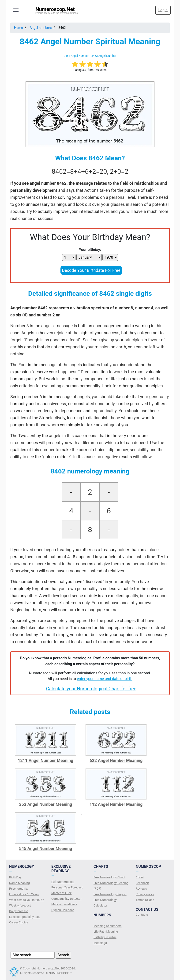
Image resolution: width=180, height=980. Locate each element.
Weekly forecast (20, 905)
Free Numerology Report (110, 894)
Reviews (141, 889)
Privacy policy (145, 894)
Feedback (142, 883)
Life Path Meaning (106, 932)
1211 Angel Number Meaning (46, 760)
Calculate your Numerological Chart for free (91, 689)
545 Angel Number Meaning (45, 848)
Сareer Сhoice (19, 922)
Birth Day (15, 877)
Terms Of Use (145, 900)
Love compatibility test (24, 917)
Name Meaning (19, 883)
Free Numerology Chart (109, 877)
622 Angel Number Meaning (116, 760)
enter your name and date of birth (105, 679)
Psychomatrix (18, 889)
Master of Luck (61, 893)
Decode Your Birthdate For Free (91, 270)
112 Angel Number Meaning (116, 804)
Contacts (142, 915)
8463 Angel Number (104, 56)
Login (163, 10)
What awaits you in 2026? (26, 900)
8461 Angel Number (76, 56)
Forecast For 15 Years (24, 894)
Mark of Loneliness (64, 904)
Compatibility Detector (66, 899)
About (140, 877)
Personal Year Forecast (67, 887)
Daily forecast (18, 911)
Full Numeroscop (63, 882)
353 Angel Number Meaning (45, 804)
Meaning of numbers (108, 926)
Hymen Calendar (63, 910)
